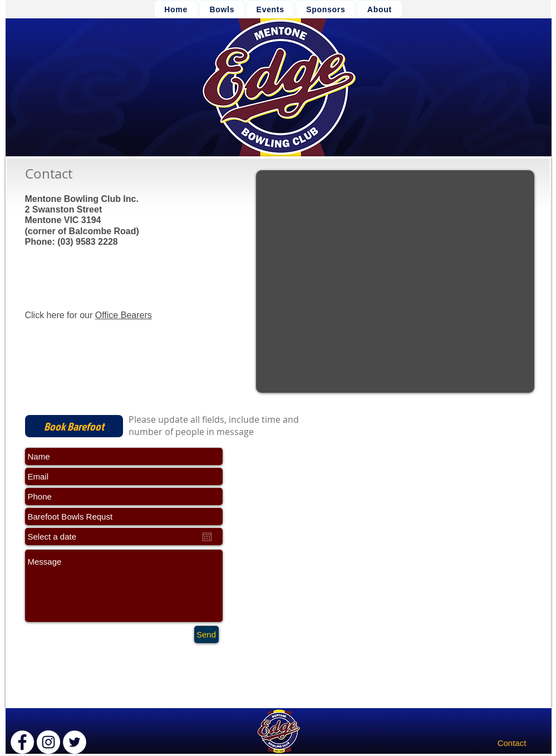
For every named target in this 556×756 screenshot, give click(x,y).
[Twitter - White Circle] (75, 742)
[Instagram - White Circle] (48, 742)
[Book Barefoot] (74, 426)
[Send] (206, 634)
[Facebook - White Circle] (22, 742)
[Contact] (512, 743)
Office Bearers (124, 315)
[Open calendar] (207, 537)
